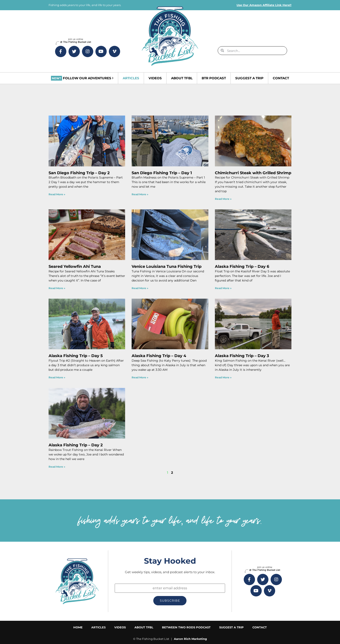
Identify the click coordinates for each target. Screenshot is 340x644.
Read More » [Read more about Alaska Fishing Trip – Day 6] (223, 288)
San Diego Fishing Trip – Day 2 (79, 173)
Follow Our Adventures (82, 78)
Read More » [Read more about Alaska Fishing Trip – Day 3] (223, 377)
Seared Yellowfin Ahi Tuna (75, 267)
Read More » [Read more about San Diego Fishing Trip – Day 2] (57, 194)
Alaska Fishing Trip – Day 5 (76, 356)
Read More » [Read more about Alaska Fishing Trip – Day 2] (57, 467)
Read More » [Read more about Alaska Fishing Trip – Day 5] (57, 377)
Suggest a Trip (249, 78)
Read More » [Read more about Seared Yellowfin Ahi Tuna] (57, 288)
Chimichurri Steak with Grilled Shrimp (253, 173)
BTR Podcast (214, 78)
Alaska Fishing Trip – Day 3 (242, 356)
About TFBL (182, 78)
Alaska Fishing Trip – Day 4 (159, 356)
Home (78, 627)
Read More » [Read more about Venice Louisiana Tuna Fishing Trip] (140, 288)
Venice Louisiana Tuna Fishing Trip (167, 267)
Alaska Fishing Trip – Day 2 (76, 445)
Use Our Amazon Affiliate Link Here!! (264, 5)
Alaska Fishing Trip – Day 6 (242, 267)
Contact (281, 78)
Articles (131, 78)
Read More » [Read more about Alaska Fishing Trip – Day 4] (140, 377)
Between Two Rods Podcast (186, 627)
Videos (155, 78)
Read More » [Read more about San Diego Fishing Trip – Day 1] (140, 194)
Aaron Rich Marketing (190, 639)
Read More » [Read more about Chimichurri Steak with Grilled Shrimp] (223, 199)
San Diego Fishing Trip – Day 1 (162, 173)
